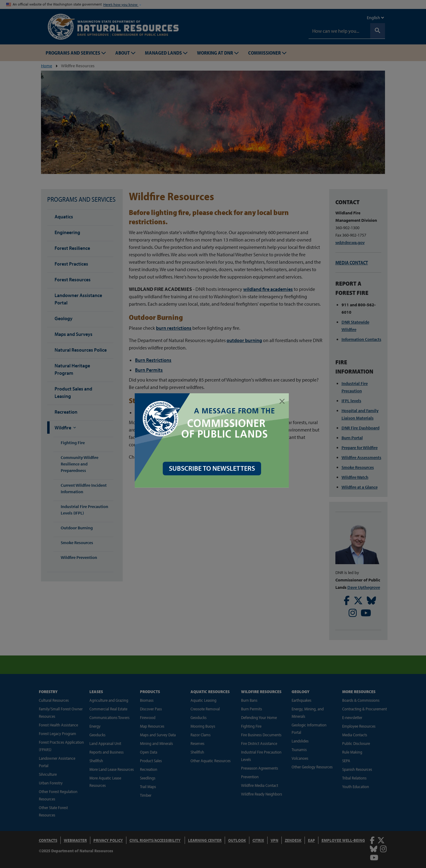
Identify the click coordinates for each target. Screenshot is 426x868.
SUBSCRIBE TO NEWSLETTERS (213, 468)
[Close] (283, 401)
